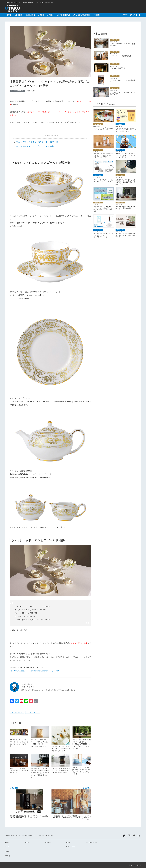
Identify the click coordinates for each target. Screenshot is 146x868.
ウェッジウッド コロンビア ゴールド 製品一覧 (37, 142)
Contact (8, 851)
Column (24, 15)
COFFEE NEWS (17, 91)
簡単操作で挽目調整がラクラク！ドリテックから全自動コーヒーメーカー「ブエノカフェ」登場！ (29, 802)
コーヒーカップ (33, 712)
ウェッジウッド (17, 712)
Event (39, 15)
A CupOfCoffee (62, 15)
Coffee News (70, 847)
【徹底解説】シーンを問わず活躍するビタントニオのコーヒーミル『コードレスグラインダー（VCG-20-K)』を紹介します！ (71, 803)
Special (15, 15)
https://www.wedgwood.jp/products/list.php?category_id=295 (35, 671)
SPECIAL (115, 39)
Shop (32, 15)
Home (7, 15)
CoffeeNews (49, 15)
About (73, 15)
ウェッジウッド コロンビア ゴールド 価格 (35, 146)
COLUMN (120, 124)
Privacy (7, 855)
